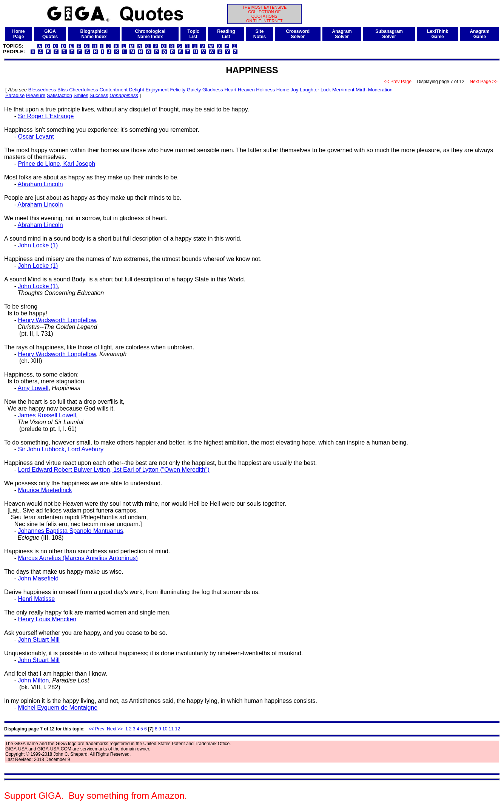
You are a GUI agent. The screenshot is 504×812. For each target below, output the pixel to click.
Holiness (265, 90)
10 (165, 729)
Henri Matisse (36, 599)
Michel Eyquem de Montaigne (58, 708)
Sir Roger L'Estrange (46, 116)
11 (171, 729)
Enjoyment (157, 90)
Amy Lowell (33, 388)
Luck (326, 90)
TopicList (193, 34)
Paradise (15, 95)
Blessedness (42, 90)
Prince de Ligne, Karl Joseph (56, 164)
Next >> (115, 729)
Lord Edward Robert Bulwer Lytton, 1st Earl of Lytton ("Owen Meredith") (113, 470)
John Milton (33, 680)
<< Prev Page (398, 82)
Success (99, 95)
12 (177, 729)
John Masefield (38, 578)
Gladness (213, 90)
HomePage (18, 34)
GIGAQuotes (50, 34)
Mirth (361, 90)
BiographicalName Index (94, 34)
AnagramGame (479, 34)
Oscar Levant (36, 137)
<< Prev (96, 729)
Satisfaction (59, 95)
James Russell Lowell (47, 415)
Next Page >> (484, 82)
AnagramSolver (342, 34)
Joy (294, 90)
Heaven (246, 90)
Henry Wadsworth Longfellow (57, 320)
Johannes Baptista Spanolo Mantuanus (70, 531)
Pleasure (36, 95)
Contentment (113, 90)
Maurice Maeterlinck (45, 490)
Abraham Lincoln (40, 184)
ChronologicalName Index (150, 34)
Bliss (62, 90)
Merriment (343, 90)
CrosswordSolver (298, 34)
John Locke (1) (38, 245)
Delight (136, 90)
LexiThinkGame (438, 34)
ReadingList (226, 34)
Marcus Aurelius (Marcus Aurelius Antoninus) (78, 558)
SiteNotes (260, 34)
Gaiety (194, 90)
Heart (230, 90)
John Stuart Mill (39, 640)
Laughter (309, 90)
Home (283, 90)
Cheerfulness (84, 90)
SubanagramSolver (389, 34)
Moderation (380, 90)
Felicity (178, 90)
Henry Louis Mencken (47, 619)
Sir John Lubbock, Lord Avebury (61, 449)
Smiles (81, 95)
